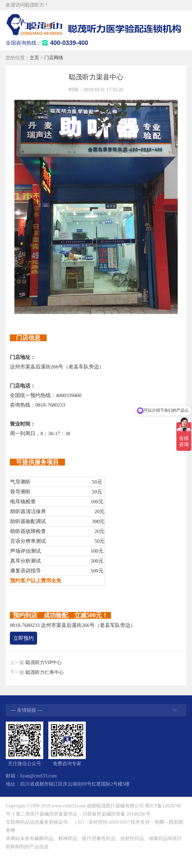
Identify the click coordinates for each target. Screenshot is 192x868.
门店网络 (54, 58)
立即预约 (23, 638)
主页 (34, 58)
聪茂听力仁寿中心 (45, 672)
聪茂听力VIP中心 (44, 662)
